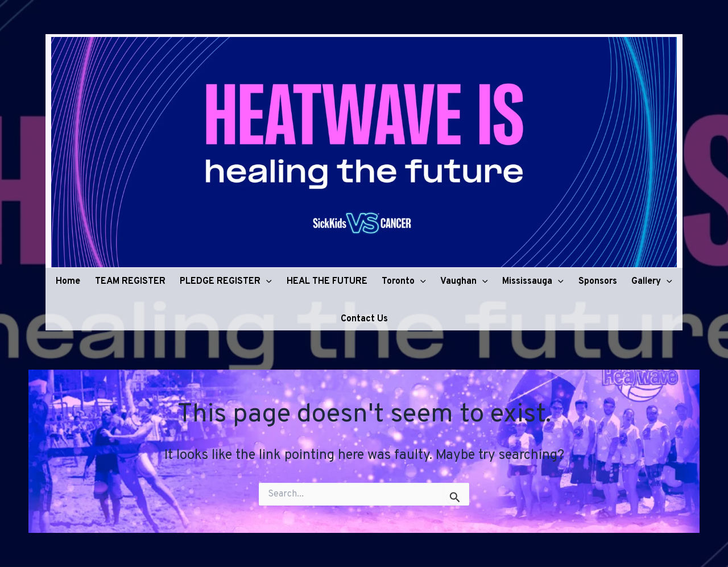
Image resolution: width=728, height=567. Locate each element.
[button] (266, 279)
